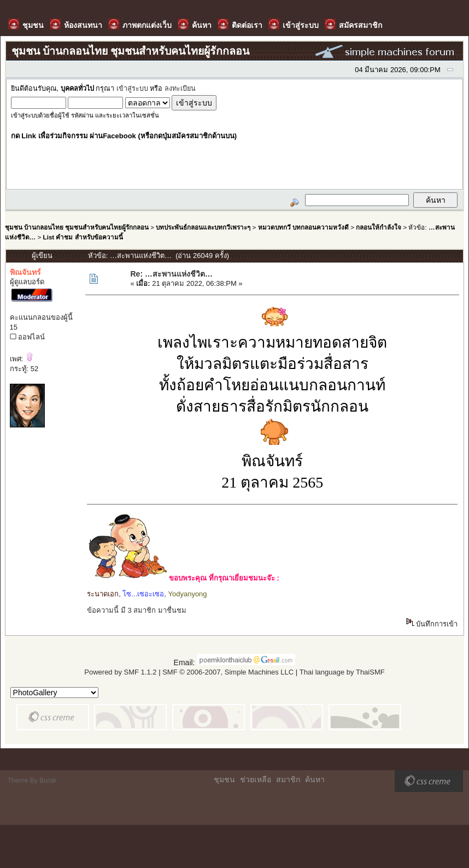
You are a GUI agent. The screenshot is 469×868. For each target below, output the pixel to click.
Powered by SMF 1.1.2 (120, 672)
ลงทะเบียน (180, 89)
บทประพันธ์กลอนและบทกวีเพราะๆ (203, 227)
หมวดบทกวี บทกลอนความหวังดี (303, 227)
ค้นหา (315, 779)
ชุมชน (224, 779)
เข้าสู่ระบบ (132, 89)
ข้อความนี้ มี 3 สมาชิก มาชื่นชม (137, 610)
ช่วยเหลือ (256, 779)
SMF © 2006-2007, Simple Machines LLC (228, 672)
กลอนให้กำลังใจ (379, 227)
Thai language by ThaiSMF (342, 672)
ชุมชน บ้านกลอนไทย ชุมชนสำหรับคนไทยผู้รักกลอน (77, 227)
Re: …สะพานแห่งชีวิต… (171, 274)
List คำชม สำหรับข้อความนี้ (83, 237)
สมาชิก (288, 779)
